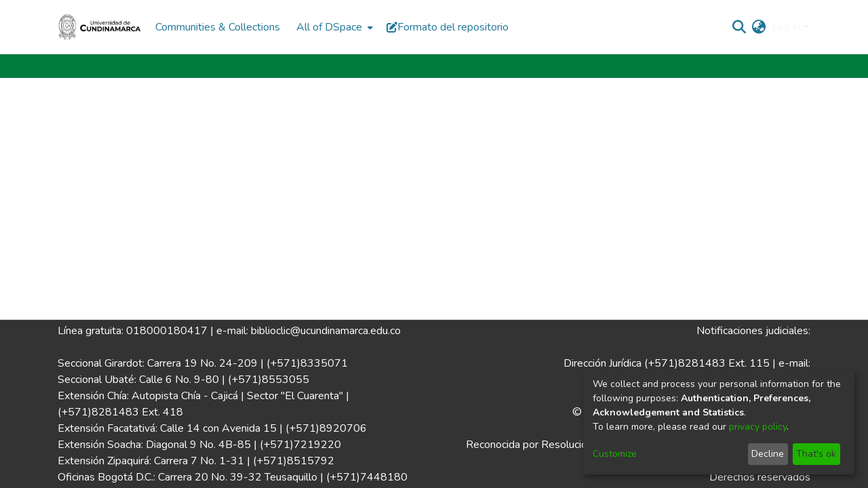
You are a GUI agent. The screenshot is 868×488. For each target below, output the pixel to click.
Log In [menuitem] (786, 27)
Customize (615, 454)
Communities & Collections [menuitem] (218, 27)
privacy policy (758, 427)
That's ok (816, 454)
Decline (768, 454)
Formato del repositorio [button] (448, 27)
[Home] (100, 27)
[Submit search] (739, 27)
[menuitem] (333, 27)
